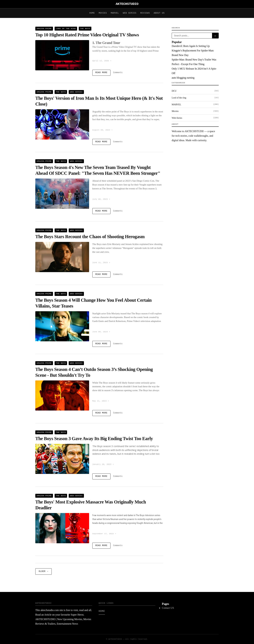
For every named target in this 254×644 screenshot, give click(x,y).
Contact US (168, 608)
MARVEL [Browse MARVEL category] (195, 104)
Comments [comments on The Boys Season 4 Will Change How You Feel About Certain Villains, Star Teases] (118, 344)
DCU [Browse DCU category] (195, 91)
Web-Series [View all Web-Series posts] (76, 92)
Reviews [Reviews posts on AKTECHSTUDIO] (145, 13)
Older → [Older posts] (43, 571)
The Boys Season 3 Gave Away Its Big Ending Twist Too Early (94, 438)
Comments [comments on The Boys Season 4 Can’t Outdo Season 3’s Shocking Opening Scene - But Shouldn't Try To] (118, 413)
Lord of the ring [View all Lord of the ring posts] (66, 29)
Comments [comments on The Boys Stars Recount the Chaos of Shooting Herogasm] (118, 274)
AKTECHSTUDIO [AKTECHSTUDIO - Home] (127, 4)
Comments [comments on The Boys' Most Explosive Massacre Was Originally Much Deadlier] (118, 546)
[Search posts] (192, 36)
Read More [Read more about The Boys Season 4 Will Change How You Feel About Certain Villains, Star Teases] (101, 344)
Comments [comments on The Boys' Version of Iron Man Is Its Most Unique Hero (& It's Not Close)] (118, 142)
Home (102, 611)
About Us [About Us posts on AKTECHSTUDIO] (159, 13)
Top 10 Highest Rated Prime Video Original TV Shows (87, 35)
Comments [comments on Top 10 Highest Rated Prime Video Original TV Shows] (118, 73)
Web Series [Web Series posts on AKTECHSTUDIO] (130, 13)
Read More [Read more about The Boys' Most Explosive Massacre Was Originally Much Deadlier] (101, 546)
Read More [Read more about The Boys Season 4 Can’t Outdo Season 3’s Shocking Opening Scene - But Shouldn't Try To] (101, 413)
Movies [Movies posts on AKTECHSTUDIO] (103, 13)
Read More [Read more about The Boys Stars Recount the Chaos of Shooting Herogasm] (101, 274)
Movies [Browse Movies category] (195, 111)
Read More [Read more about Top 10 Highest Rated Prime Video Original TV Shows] (101, 73)
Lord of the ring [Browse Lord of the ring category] (195, 98)
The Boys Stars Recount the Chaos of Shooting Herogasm (90, 237)
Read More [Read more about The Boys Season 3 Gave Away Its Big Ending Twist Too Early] (101, 476)
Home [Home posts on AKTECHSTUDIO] (92, 13)
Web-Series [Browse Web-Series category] (195, 118)
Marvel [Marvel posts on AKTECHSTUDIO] (115, 13)
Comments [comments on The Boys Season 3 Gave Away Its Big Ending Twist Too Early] (118, 476)
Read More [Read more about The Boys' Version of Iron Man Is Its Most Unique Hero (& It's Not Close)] (101, 142)
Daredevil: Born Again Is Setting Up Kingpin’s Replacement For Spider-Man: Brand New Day (193, 51)
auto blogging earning (183, 78)
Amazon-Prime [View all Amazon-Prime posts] (44, 29)
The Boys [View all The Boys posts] (85, 29)
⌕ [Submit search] (215, 35)
